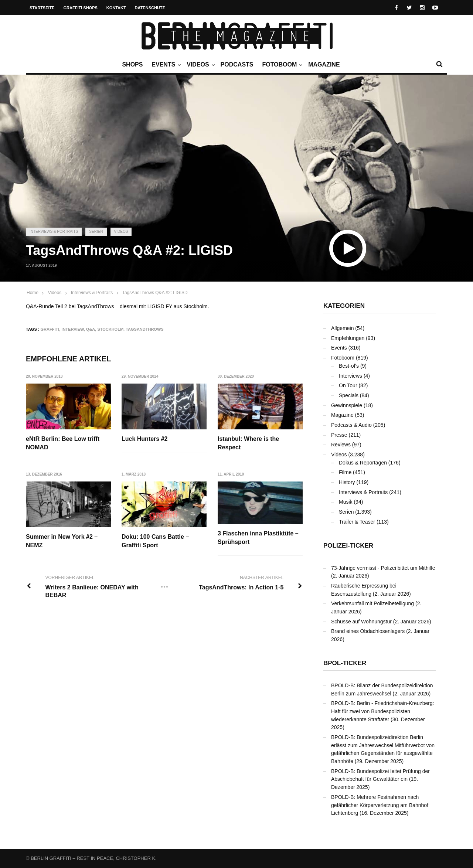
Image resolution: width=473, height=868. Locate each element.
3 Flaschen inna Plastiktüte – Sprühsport (258, 537)
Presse (339, 435)
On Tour (348, 385)
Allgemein (342, 328)
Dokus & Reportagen (363, 463)
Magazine (324, 64)
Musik (346, 502)
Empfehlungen (348, 338)
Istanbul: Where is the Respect (249, 443)
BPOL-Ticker (345, 663)
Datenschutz (150, 8)
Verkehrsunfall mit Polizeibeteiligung (372, 603)
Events (165, 65)
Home (33, 293)
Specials (349, 395)
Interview (72, 329)
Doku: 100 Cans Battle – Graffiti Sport (156, 541)
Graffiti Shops (81, 8)
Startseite (42, 8)
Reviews (341, 445)
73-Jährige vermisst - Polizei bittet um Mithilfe (383, 568)
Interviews (351, 376)
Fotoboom (281, 65)
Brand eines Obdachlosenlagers (368, 631)
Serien (96, 232)
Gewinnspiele (347, 405)
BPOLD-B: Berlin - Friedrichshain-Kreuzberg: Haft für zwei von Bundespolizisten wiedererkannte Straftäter (383, 711)
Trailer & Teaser (357, 522)
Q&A (91, 329)
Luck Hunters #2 (145, 439)
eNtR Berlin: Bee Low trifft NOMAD (63, 443)
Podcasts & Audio (351, 425)
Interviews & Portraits (54, 232)
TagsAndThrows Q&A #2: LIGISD (155, 293)
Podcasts (237, 64)
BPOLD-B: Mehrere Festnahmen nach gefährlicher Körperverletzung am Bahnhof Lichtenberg (380, 805)
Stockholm (110, 329)
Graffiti (50, 329)
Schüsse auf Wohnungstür (361, 622)
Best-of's (349, 366)
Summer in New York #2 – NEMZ (62, 541)
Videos (200, 65)
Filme (345, 472)
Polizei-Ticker (348, 546)
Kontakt (116, 8)
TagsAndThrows (144, 329)
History (347, 482)
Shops (132, 64)
